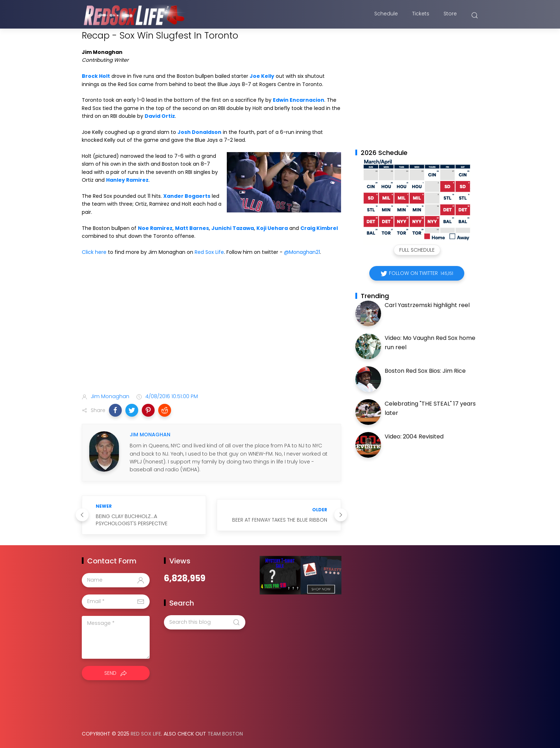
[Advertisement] (211, 331)
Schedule (386, 15)
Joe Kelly (262, 76)
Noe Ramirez (155, 228)
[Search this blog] (205, 622)
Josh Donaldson (199, 132)
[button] (115, 410)
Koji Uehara (272, 228)
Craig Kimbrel (319, 228)
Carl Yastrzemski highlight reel (427, 305)
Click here (94, 252)
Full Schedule (417, 250)
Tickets (421, 15)
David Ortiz (160, 116)
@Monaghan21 (302, 252)
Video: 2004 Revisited (414, 436)
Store (450, 15)
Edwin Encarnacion (299, 100)
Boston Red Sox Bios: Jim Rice (425, 371)
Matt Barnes (192, 228)
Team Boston (225, 734)
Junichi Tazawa (233, 228)
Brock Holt (96, 76)
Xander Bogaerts (187, 196)
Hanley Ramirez (127, 180)
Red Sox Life (209, 252)
